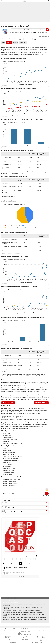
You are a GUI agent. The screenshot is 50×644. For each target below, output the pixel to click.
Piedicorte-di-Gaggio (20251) (10, 439)
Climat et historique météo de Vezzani (12, 456)
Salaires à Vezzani (7, 451)
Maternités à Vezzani (8, 466)
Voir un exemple (46, 496)
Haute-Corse (16, 24)
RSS (26, 630)
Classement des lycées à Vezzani (11, 460)
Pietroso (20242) (7, 433)
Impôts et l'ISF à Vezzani (9, 455)
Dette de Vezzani (8, 403)
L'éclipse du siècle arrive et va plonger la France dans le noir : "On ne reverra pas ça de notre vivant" (24, 618)
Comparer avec (28, 39)
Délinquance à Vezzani (8, 472)
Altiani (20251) (6, 441)
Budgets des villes (8, 24)
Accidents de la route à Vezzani (10, 458)
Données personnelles (41, 629)
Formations (7, 500)
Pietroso (17, 33)
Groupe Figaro (43, 630)
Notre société (20, 629)
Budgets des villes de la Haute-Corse (12, 443)
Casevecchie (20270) (8, 437)
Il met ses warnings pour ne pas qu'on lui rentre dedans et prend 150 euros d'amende (21, 610)
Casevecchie (29, 33)
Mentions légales (36, 630)
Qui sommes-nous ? (9, 629)
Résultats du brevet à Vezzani (10, 484)
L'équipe (15, 629)
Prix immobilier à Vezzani (9, 453)
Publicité (25, 629)
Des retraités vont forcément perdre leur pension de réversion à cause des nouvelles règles (23, 612)
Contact (29, 629)
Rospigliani (22, 33)
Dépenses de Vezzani (41, 403)
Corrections (30, 630)
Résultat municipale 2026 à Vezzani (11, 480)
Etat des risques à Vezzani (9, 468)
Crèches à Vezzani (7, 464)
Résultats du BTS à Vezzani (9, 486)
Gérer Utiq (16, 630)
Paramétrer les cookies (9, 630)
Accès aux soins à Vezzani (9, 470)
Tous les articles (21, 630)
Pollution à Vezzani (7, 474)
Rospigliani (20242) (7, 435)
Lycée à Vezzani (7, 462)
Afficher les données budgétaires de (10, 39)
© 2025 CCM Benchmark (25, 631)
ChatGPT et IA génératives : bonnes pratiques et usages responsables (20, 503)
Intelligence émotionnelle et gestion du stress (14, 511)
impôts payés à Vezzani (15, 254)
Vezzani (21, 24)
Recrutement (33, 629)
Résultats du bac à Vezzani (9, 482)
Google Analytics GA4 (8, 507)
